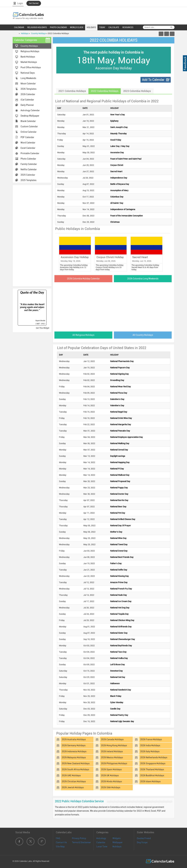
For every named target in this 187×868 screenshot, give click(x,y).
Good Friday (116, 140)
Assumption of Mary (119, 190)
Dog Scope (142, 842)
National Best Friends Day (122, 557)
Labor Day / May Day (120, 146)
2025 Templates (28, 180)
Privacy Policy (79, 838)
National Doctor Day (119, 494)
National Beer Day (118, 507)
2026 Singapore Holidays (153, 763)
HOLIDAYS (91, 27)
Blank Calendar (28, 121)
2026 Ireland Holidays (112, 751)
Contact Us (61, 842)
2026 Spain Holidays (111, 769)
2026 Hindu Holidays (111, 781)
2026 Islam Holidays (150, 781)
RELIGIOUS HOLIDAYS (37, 27)
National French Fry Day (121, 589)
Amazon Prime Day (119, 582)
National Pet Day (118, 513)
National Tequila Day (119, 614)
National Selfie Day (119, 570)
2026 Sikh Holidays (111, 787)
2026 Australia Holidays (74, 739)
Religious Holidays (30, 51)
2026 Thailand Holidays (152, 769)
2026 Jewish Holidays (73, 787)
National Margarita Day (121, 424)
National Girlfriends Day (121, 627)
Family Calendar (29, 164)
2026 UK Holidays (110, 775)
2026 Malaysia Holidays (74, 757)
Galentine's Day (117, 399)
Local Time (102, 847)
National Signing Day (119, 374)
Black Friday (116, 696)
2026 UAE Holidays (71, 775)
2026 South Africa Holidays (75, 769)
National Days (28, 73)
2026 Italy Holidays (150, 751)
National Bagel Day (119, 412)
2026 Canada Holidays (112, 739)
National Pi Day (117, 469)
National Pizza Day (119, 393)
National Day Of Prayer (120, 526)
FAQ (58, 838)
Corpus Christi (117, 165)
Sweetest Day (116, 671)
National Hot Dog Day (120, 608)
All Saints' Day (117, 203)
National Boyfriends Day (121, 646)
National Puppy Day (119, 488)
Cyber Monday (117, 702)
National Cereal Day (119, 450)
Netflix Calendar (29, 169)
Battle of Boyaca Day (120, 184)
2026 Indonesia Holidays (74, 751)
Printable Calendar (30, 153)
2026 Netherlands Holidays (154, 757)
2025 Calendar (28, 175)
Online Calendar (29, 132)
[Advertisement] (32, 235)
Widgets (117, 838)
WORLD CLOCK (77, 27)
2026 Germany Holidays (74, 745)
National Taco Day (118, 652)
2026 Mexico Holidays (112, 757)
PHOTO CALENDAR (58, 27)
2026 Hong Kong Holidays (114, 745)
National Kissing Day (119, 576)
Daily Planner (27, 105)
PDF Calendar (27, 137)
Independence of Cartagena (123, 209)
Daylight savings (118, 456)
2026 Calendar (28, 94)
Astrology (101, 838)
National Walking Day (120, 443)
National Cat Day (118, 677)
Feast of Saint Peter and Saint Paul (126, 159)
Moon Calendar (28, 84)
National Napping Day (120, 462)
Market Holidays (29, 62)
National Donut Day (119, 551)
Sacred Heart (116, 171)
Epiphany (114, 121)
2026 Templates (28, 89)
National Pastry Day (119, 715)
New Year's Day (118, 115)
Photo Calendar (28, 159)
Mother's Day (116, 532)
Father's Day (116, 563)
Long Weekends (28, 78)
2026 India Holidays (150, 745)
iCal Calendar (27, 100)
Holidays (25, 33)
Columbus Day (117, 197)
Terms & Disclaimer (81, 842)
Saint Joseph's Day (119, 127)
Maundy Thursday (118, 134)
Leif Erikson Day (117, 665)
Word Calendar (28, 143)
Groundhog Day (117, 380)
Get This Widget (43, 328)
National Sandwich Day (121, 690)
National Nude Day (118, 595)
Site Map (60, 847)
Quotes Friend (144, 838)
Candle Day (115, 709)
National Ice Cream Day (121, 601)
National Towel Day (119, 544)
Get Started (34, 3)
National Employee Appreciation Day (126, 437)
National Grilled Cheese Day (123, 519)
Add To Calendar (153, 80)
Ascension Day (117, 152)
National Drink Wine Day (121, 418)
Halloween (115, 683)
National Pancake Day (120, 431)
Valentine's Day (117, 405)
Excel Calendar (28, 148)
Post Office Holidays (31, 67)
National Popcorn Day (120, 368)
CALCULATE (114, 27)
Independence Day (119, 178)
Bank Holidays (28, 57)
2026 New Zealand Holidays (76, 763)
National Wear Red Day (120, 387)
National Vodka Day (119, 658)
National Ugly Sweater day (122, 721)
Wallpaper (118, 842)
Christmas (115, 222)
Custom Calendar (29, 127)
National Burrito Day (119, 500)
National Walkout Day (120, 475)
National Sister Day (119, 633)
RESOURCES (128, 27)
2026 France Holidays (151, 739)
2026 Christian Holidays (74, 781)
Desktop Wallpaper (30, 116)
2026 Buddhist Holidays (152, 775)
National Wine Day (118, 538)
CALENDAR (19, 27)
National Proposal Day (120, 481)
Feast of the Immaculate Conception (126, 216)
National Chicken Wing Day (122, 620)
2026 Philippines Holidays (114, 763)
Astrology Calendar (30, 110)
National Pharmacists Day (122, 361)
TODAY (102, 27)
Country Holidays (39, 33)
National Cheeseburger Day (123, 639)
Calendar (101, 842)
